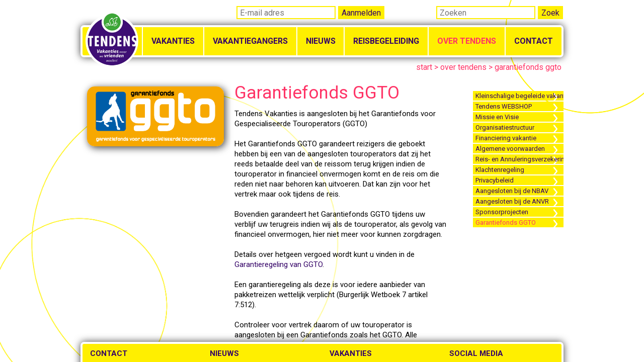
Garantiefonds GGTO (506, 222)
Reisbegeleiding (386, 41)
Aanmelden (361, 13)
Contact (534, 41)
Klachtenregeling (500, 170)
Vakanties (173, 41)
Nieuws (321, 41)
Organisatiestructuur (505, 127)
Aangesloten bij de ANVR (512, 201)
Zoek (550, 13)
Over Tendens (467, 41)
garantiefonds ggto (528, 67)
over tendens (463, 67)
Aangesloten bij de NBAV (512, 191)
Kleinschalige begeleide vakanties (519, 96)
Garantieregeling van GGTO (278, 264)
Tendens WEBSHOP (504, 106)
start (424, 67)
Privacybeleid (495, 180)
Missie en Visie (497, 117)
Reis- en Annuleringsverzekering (519, 159)
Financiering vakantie (506, 138)
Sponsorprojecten (502, 212)
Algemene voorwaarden (510, 149)
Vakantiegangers (250, 41)
